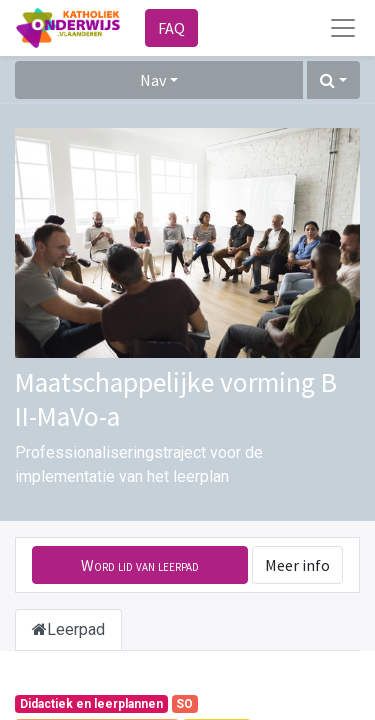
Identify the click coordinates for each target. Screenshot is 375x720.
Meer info (297, 565)
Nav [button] (153, 80)
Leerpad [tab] (68, 629)
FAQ (171, 28)
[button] (333, 80)
